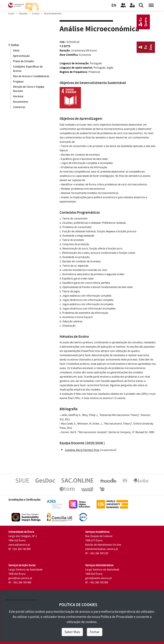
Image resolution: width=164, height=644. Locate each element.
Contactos (19, 107)
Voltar (14, 45)
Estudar (23, 14)
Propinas (18, 82)
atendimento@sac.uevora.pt (102, 549)
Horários (18, 97)
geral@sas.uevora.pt (20, 578)
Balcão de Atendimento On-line (103, 545)
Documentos (21, 102)
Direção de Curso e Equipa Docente (29, 89)
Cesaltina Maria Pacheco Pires (82, 450)
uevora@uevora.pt (19, 545)
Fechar (95, 632)
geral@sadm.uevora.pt (98, 578)
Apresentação (21, 56)
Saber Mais (72, 632)
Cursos (36, 14)
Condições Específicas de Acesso (28, 69)
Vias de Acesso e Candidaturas (31, 76)
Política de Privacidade (117, 617)
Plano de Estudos (23, 61)
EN (114, 5)
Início (11, 14)
